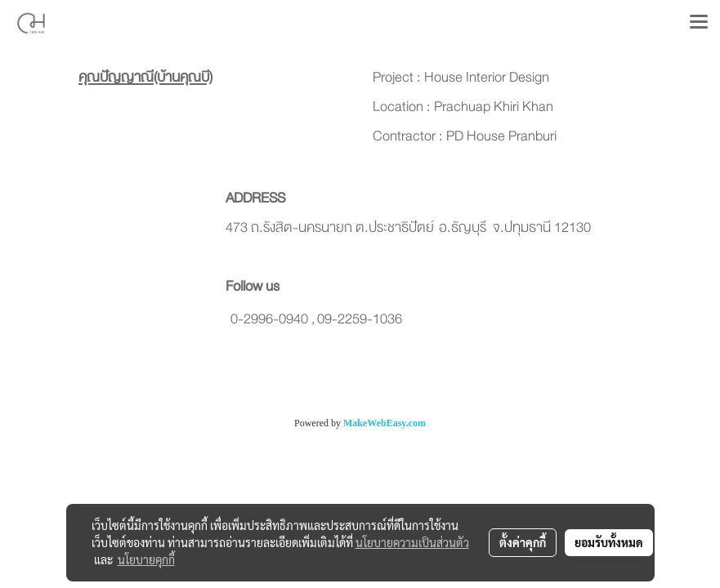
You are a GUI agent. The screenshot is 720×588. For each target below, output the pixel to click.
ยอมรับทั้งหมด (609, 542)
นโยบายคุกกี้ (146, 559)
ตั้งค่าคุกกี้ (523, 542)
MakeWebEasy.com (385, 423)
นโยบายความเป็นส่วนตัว (412, 542)
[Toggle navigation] (699, 23)
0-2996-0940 (269, 319)
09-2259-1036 (360, 319)
